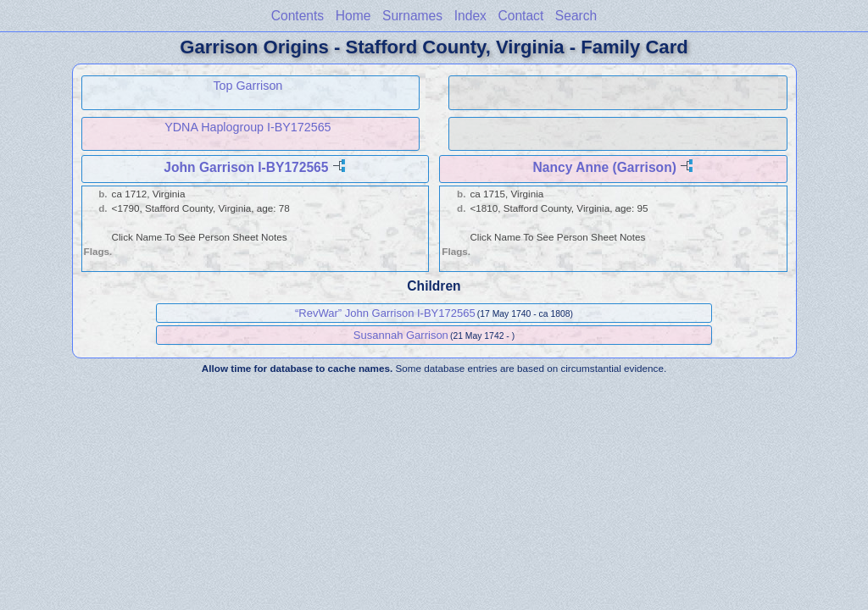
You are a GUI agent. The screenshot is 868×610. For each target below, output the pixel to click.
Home (353, 16)
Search (576, 16)
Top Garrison (248, 86)
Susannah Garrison (401, 335)
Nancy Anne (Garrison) (605, 167)
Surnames (412, 16)
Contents (298, 16)
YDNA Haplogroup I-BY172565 (248, 127)
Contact (520, 16)
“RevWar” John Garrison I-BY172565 (385, 313)
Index (470, 16)
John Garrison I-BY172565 (246, 167)
